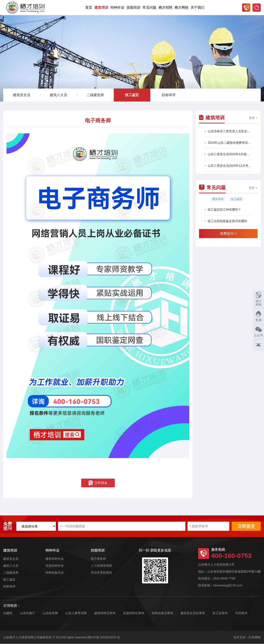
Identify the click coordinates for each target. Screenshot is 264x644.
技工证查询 (220, 613)
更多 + (253, 118)
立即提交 (246, 526)
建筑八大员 (58, 95)
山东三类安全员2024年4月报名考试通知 (230, 154)
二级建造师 (95, 95)
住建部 (8, 613)
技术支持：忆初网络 (247, 638)
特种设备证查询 (162, 613)
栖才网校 (181, 7)
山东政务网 (50, 613)
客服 (257, 316)
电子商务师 (98, 559)
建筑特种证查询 (105, 613)
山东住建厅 (28, 613)
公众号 (258, 332)
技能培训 (133, 7)
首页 (89, 7)
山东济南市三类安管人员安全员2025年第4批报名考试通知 (230, 131)
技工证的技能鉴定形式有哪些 (227, 221)
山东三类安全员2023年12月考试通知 (230, 166)
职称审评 (169, 95)
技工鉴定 (132, 95)
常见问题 (149, 7)
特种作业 (117, 7)
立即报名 (98, 483)
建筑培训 (101, 7)
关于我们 (198, 7)
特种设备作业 (55, 573)
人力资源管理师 (101, 566)
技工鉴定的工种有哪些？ (224, 210)
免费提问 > (228, 234)
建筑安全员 (22, 95)
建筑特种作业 (55, 559)
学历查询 (241, 613)
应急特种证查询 (134, 613)
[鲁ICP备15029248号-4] (104, 638)
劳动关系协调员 (101, 573)
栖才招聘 (165, 7)
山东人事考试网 (76, 613)
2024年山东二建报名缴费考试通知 (230, 143)
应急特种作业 (55, 566)
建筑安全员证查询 (193, 613)
